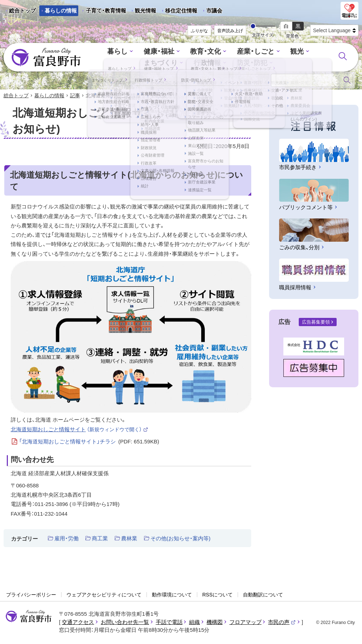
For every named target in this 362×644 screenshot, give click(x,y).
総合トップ (22, 11)
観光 (268, 52)
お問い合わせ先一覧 (125, 623)
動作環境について (172, 595)
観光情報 (143, 12)
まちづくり (305, 52)
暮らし (101, 52)
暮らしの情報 (61, 11)
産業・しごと (229, 52)
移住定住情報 (178, 12)
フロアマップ (246, 623)
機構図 (215, 623)
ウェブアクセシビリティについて (104, 595)
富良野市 (29, 617)
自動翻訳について (263, 595)
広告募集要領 (316, 323)
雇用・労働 (66, 539)
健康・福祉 (139, 52)
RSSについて (217, 595)
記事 (75, 96)
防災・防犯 (226, 63)
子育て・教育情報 (106, 11)
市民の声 (282, 623)
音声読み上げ (230, 31)
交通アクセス (78, 623)
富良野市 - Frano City (46, 58)
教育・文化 (182, 52)
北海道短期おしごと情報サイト (80, 430)
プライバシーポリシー (31, 595)
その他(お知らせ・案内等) (180, 539)
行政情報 (184, 63)
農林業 (129, 539)
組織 (194, 623)
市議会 (214, 11)
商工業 (100, 539)
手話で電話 (169, 623)
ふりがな (199, 31)
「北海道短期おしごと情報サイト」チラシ (89, 442)
